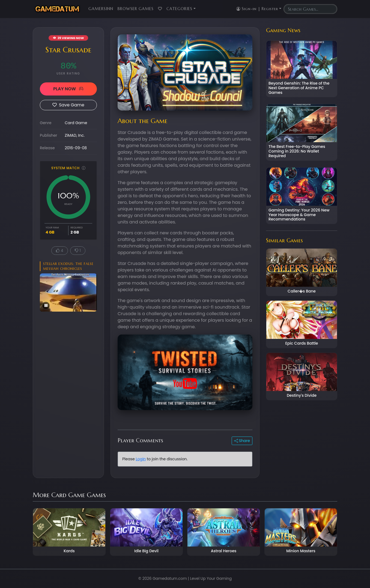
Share (242, 441)
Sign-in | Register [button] (257, 9)
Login (141, 459)
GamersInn (101, 9)
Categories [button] (179, 9)
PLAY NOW (68, 89)
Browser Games (136, 9)
